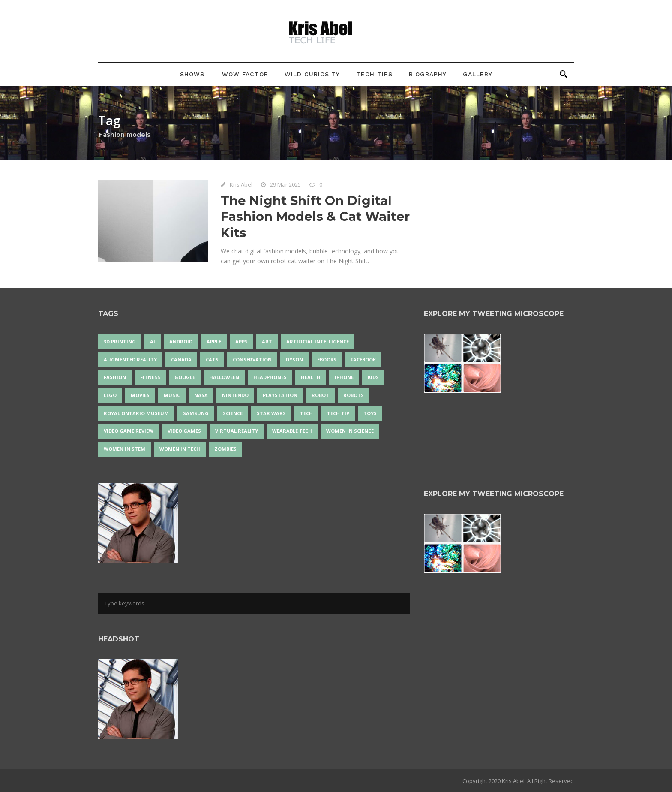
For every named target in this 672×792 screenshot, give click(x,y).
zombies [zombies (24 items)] (225, 449)
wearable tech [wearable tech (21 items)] (292, 431)
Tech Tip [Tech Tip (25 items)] (338, 413)
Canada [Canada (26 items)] (181, 360)
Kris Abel (241, 184)
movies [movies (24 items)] (140, 395)
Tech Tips (374, 74)
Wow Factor (245, 74)
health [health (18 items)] (311, 377)
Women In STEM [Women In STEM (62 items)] (124, 449)
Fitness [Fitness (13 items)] (150, 377)
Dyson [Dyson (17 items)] (294, 360)
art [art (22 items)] (267, 342)
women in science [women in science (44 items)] (350, 431)
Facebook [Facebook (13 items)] (363, 360)
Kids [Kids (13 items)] (373, 377)
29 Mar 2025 (285, 184)
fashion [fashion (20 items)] (115, 377)
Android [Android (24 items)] (181, 342)
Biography (428, 74)
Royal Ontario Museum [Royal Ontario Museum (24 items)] (136, 413)
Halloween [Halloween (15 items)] (224, 377)
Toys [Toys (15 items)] (370, 413)
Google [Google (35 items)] (185, 377)
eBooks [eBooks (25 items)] (327, 360)
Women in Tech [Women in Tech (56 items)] (180, 449)
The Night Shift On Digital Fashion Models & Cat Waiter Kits (315, 217)
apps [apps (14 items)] (241, 342)
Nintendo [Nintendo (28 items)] (235, 395)
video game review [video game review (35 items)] (129, 431)
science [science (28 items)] (233, 413)
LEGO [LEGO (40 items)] (110, 395)
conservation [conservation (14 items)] (252, 360)
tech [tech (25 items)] (306, 413)
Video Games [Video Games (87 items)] (184, 431)
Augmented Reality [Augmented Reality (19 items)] (130, 360)
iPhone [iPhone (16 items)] (344, 377)
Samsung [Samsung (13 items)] (196, 413)
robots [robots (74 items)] (354, 395)
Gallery (478, 74)
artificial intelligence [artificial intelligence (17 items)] (318, 342)
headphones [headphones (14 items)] (270, 377)
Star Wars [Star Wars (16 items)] (271, 413)
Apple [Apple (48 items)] (214, 342)
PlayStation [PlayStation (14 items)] (280, 395)
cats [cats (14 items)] (212, 360)
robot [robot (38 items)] (320, 395)
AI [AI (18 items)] (153, 342)
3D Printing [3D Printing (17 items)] (120, 342)
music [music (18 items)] (172, 395)
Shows (192, 74)
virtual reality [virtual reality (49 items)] (237, 431)
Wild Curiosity (312, 74)
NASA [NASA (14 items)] (201, 395)
